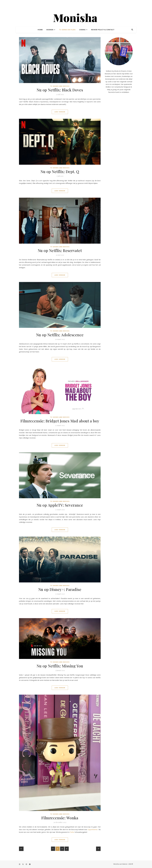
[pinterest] (30, 864)
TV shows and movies (60, 86)
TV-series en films (67, 30)
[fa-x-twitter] (23, 864)
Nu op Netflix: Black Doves (60, 90)
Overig (82, 30)
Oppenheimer (93, 829)
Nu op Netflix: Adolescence (60, 335)
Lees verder (60, 112)
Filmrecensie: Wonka (60, 818)
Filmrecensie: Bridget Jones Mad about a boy (60, 421)
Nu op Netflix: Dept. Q (60, 171)
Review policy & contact (103, 30)
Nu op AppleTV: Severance (60, 505)
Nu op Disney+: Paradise (60, 589)
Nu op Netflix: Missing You (60, 666)
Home (40, 30)
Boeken (50, 30)
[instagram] (20, 864)
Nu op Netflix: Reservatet (60, 250)
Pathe (72, 832)
